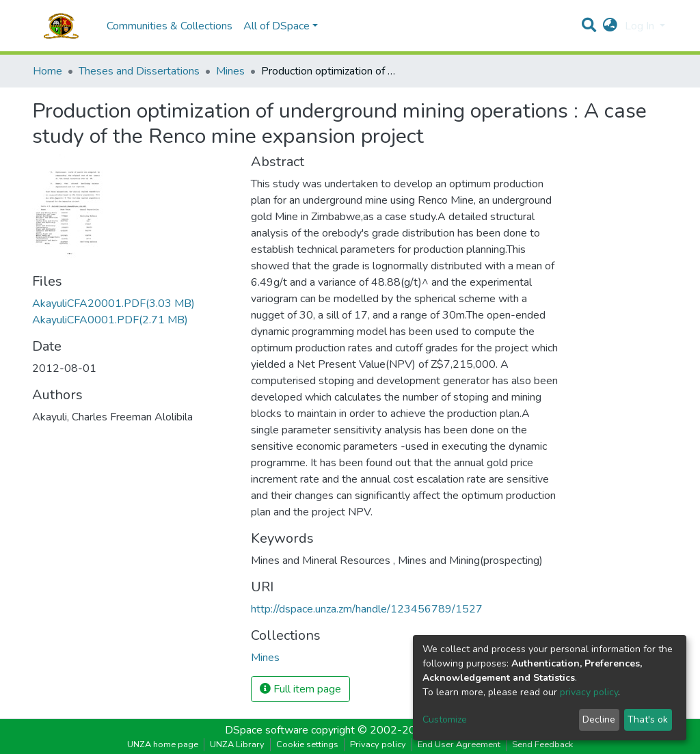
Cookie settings (307, 744)
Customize (445, 719)
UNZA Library (237, 744)
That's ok (648, 719)
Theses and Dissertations (139, 71)
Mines (230, 71)
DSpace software (267, 730)
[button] (610, 26)
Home (48, 71)
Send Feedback (542, 744)
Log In (641, 26)
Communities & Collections (170, 26)
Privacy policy (378, 744)
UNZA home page (163, 744)
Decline (599, 719)
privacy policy (589, 692)
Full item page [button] (300, 689)
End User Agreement (459, 744)
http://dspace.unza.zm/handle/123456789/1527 (367, 609)
